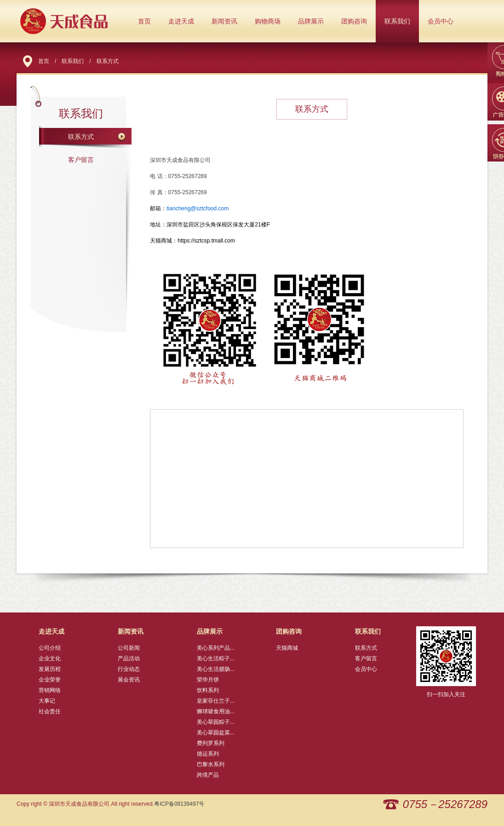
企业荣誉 (50, 680)
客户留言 (81, 160)
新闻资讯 (224, 21)
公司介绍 (50, 648)
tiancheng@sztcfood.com (198, 208)
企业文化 (50, 658)
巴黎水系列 (211, 764)
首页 (144, 21)
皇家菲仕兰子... (215, 701)
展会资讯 (129, 680)
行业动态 (129, 669)
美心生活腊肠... (215, 669)
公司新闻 (129, 648)
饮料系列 (208, 690)
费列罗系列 (211, 743)
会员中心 (441, 21)
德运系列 (208, 754)
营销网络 (50, 690)
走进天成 (181, 21)
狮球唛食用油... (215, 711)
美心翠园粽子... (215, 722)
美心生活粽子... (215, 658)
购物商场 (268, 21)
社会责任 (50, 711)
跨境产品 (208, 775)
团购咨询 (354, 21)
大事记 (47, 701)
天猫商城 (287, 648)
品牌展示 (311, 21)
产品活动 (129, 658)
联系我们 (397, 21)
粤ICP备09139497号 (179, 804)
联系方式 (81, 137)
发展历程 (50, 669)
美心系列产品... (215, 648)
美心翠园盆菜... (215, 733)
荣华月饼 (208, 680)
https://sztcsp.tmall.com (206, 241)
